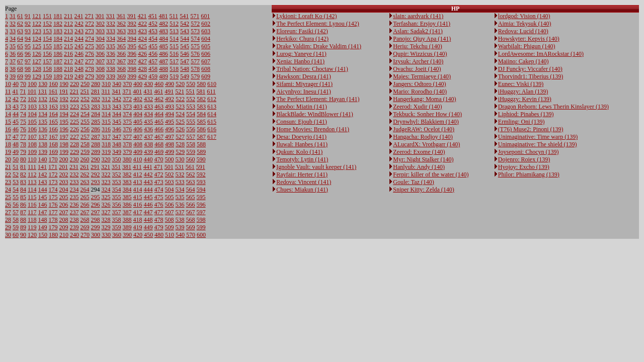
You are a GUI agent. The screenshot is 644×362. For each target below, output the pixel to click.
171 (53, 167)
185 (58, 46)
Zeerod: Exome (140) (419, 152)
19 (8, 152)
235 (74, 197)
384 (127, 190)
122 (37, 24)
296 (96, 205)
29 (8, 227)
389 (127, 227)
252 (85, 99)
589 (201, 152)
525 (180, 122)
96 (28, 54)
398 (132, 69)
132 (43, 99)
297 (96, 212)
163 (53, 107)
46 (16, 129)
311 (106, 92)
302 (100, 24)
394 (132, 39)
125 (37, 46)
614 (212, 114)
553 (191, 107)
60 (16, 235)
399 (132, 76)
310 (106, 84)
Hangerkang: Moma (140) (424, 99)
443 (148, 182)
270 (85, 235)
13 (8, 107)
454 (153, 39)
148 (43, 220)
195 (64, 122)
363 (121, 31)
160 (53, 84)
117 (32, 212)
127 (37, 61)
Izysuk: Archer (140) (418, 61)
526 (180, 129)
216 (68, 54)
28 (8, 220)
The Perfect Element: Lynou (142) (318, 24)
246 (79, 54)
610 (212, 84)
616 (212, 129)
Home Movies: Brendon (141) (313, 129)
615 (212, 122)
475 (159, 197)
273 (90, 31)
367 (121, 61)
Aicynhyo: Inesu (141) (304, 92)
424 (142, 39)
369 (121, 76)
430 (148, 84)
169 (53, 152)
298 (96, 220)
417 (138, 212)
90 (23, 235)
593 (201, 182)
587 (201, 137)
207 (64, 212)
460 (159, 84)
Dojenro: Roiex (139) (524, 159)
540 (180, 235)
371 (127, 92)
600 (201, 235)
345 (117, 122)
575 (195, 46)
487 (164, 61)
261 (85, 167)
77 (23, 137)
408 (138, 144)
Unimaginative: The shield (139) (538, 144)
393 (132, 31)
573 (195, 31)
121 (37, 16)
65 (20, 46)
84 (23, 190)
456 (153, 54)
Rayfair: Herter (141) (302, 174)
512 (174, 24)
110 (32, 159)
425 (142, 46)
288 (96, 144)
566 (191, 205)
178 (53, 220)
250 (85, 84)
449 (148, 227)
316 (106, 129)
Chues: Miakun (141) (302, 190)
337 (111, 61)
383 (127, 182)
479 (159, 227)
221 (74, 92)
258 (85, 144)
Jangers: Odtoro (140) (419, 84)
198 (64, 144)
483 (164, 31)
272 (90, 24)
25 (8, 197)
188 (58, 69)
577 (195, 61)
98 (28, 69)
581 (201, 92)
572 (195, 24)
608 (206, 69)
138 (43, 144)
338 (111, 69)
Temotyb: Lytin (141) (302, 159)
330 (106, 235)
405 (138, 122)
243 (79, 31)
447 (148, 212)
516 (174, 54)
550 (191, 84)
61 (20, 16)
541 (184, 16)
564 (191, 190)
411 (137, 167)
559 (191, 152)
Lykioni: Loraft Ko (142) (306, 16)
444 (148, 190)
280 (96, 84)
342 (117, 99)
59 (16, 227)
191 (64, 92)
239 (74, 227)
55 (16, 197)
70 (23, 84)
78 (23, 144)
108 (32, 144)
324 (106, 190)
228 (74, 144)
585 (201, 122)
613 (212, 107)
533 (180, 182)
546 (185, 54)
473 (159, 182)
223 (74, 107)
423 (142, 31)
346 (117, 129)
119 (32, 227)
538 (180, 220)
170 (53, 159)
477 (159, 212)
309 (100, 76)
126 (37, 54)
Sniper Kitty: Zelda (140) (424, 190)
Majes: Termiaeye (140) (422, 76)
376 (127, 129)
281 (96, 92)
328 (106, 220)
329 (106, 227)
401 (137, 92)
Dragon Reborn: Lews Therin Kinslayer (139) (553, 107)
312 (106, 99)
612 (212, 99)
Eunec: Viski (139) (521, 84)
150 (43, 235)
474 (159, 190)
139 (43, 152)
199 (64, 152)
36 (13, 54)
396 (132, 54)
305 (100, 46)
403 (138, 107)
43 (16, 107)
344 (117, 114)
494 (170, 114)
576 (195, 54)
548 (185, 69)
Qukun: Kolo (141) (299, 152)
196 (64, 129)
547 (185, 61)
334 (111, 39)
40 (16, 84)
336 (111, 54)
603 (206, 31)
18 (8, 144)
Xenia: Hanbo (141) (300, 61)
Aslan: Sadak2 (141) (418, 31)
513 (174, 31)
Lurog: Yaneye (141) (301, 54)
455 (153, 46)
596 (201, 205)
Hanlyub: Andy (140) (419, 167)
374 (127, 114)
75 (23, 122)
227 (74, 137)
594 (201, 190)
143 (43, 182)
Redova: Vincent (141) (304, 182)
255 (85, 122)
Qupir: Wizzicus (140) (420, 54)
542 (185, 24)
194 (64, 114)
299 (96, 227)
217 (68, 61)
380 (127, 159)
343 (117, 107)
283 (96, 107)
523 (180, 107)
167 (53, 137)
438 (148, 144)
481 (164, 16)
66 (20, 54)
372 (127, 99)
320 (106, 159)
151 (47, 16)
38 (13, 69)
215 (68, 46)
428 (142, 69)
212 (68, 24)
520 (180, 84)
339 (111, 76)
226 (74, 129)
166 (53, 129)
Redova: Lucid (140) (523, 31)
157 (47, 61)
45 (16, 122)
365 (121, 46)
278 (90, 69)
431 (148, 92)
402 (138, 99)
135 (43, 122)
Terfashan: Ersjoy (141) (422, 24)
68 (20, 69)
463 (159, 107)
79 (23, 152)
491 (169, 92)
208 (64, 220)
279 (90, 76)
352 (117, 174)
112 (32, 174)
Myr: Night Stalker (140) (423, 159)
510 (170, 235)
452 (153, 24)
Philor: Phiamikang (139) (529, 174)
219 (68, 76)
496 (170, 129)
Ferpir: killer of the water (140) (431, 174)
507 (170, 212)
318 (106, 144)
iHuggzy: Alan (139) (523, 92)
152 (47, 24)
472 (159, 174)
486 (164, 54)
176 (53, 205)
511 (174, 16)
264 (85, 190)
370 (127, 84)
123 (37, 31)
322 (106, 174)
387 (127, 212)
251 (85, 92)
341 (116, 92)
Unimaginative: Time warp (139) (538, 137)
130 (43, 84)
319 (106, 152)
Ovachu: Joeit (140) (417, 69)
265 (85, 197)
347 (117, 137)
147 (43, 212)
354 (117, 190)
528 (180, 144)
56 (16, 205)
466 (159, 129)
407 (138, 137)
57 (16, 212)
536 (180, 205)
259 (85, 152)
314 (106, 114)
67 (20, 61)
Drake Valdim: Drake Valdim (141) (319, 46)
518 (174, 69)
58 (16, 220)
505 (170, 197)
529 (180, 152)
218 (68, 69)
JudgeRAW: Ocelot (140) (424, 129)
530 (180, 159)
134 (43, 114)
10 (8, 84)
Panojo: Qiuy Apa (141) (422, 39)
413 (138, 182)
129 (37, 76)
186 (58, 54)
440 (148, 159)
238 (74, 220)
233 (74, 182)
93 (28, 31)
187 (58, 61)
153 (47, 31)
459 (153, 76)
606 (206, 54)
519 (174, 76)
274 (90, 39)
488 (164, 69)
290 (96, 159)
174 (53, 190)
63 (20, 31)
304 (100, 39)
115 (32, 197)
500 (170, 159)
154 (47, 39)
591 (201, 167)
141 (42, 167)
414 (138, 190)
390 (127, 235)
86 (23, 205)
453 (153, 31)
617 (212, 137)
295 (96, 197)
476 (159, 205)
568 (191, 220)
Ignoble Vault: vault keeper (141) (316, 167)
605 (206, 46)
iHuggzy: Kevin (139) (525, 99)
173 (53, 182)
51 (16, 167)
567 (191, 212)
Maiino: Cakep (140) (524, 61)
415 (138, 197)
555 (191, 122)
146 (43, 205)
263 (85, 182)
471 (158, 167)
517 (174, 61)
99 (28, 76)
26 (8, 205)
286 (96, 129)
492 (170, 99)
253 (85, 107)
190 (64, 84)
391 (132, 16)
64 (20, 39)
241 (79, 16)
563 (191, 182)
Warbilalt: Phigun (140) (527, 46)
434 (148, 114)
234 (74, 190)
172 (53, 174)
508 (170, 220)
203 (64, 182)
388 (127, 220)
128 (37, 69)
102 (32, 99)
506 (170, 205)
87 (23, 212)
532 (180, 174)
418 (138, 220)
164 (53, 114)
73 (23, 107)
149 (43, 227)
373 (127, 107)
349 (117, 152)
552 (191, 99)
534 (180, 190)
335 (111, 46)
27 (8, 212)
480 (159, 235)
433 (148, 107)
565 (191, 197)
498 (170, 144)
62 (20, 24)
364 (121, 39)
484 (164, 39)
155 (47, 46)
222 (74, 99)
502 (170, 174)
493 (170, 107)
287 (96, 137)
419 (138, 227)
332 (111, 24)
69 (20, 76)
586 (201, 129)
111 (32, 167)
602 (206, 24)
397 (132, 61)
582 (201, 99)
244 (79, 39)
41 (16, 92)
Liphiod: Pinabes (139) (526, 114)
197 (64, 137)
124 (37, 39)
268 (85, 220)
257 (85, 137)
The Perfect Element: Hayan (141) (318, 99)
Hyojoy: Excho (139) (524, 167)
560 (191, 159)
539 (180, 227)
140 (43, 159)
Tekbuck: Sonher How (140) (427, 114)
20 (8, 159)
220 (74, 84)
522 (180, 99)
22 (8, 174)
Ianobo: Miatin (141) (302, 107)
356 (117, 205)
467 (159, 137)
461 (158, 92)
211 (68, 16)
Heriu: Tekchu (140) (418, 46)
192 (64, 99)
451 (153, 16)
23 (8, 182)
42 (16, 99)
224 (74, 114)
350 (117, 159)
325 (106, 197)
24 (8, 190)
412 (138, 174)
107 (32, 137)
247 (79, 61)
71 (23, 92)
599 (201, 227)
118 (32, 220)
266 (85, 205)
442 (148, 174)
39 (13, 76)
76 (23, 129)
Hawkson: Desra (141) (304, 76)
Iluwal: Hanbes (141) (302, 144)
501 (169, 167)
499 (170, 152)
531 (180, 167)
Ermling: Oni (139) (521, 122)
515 (174, 46)
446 (148, 205)
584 (201, 114)
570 (191, 235)
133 (43, 107)
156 (47, 54)
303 (100, 31)
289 (96, 152)
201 (63, 167)
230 (74, 159)
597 (201, 212)
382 (127, 174)
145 (43, 197)
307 (100, 61)
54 (16, 190)
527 (180, 137)
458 (153, 69)
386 (127, 205)
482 (164, 24)
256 (85, 129)
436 (148, 129)
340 (117, 84)
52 (16, 174)
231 (74, 167)
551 (190, 92)
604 (206, 39)
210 (64, 235)
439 (148, 152)
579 (195, 76)
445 (148, 197)
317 (106, 137)
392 (132, 24)
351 (116, 167)
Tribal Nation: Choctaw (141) (312, 69)
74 (23, 114)
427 (142, 61)
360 (117, 235)
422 (142, 24)
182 (58, 24)
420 (138, 235)
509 (170, 227)
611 (211, 92)
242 (79, 24)
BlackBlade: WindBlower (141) (315, 114)
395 (132, 46)
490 (170, 84)
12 (8, 99)
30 (8, 235)
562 (191, 174)
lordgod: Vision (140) (524, 16)
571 (195, 16)
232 (74, 174)
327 (106, 212)
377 (127, 137)
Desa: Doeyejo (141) (301, 137)
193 (64, 107)
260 (85, 159)
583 (201, 107)
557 (191, 137)
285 (96, 122)
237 (74, 212)
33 (13, 31)
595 (201, 197)
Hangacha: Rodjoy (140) (423, 137)
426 (142, 54)
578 (195, 69)
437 (148, 137)
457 (153, 61)
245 (79, 46)
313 (106, 107)
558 (191, 144)
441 (148, 167)
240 (74, 235)
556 (191, 129)
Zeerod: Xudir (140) (417, 107)
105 (32, 122)
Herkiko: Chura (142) (302, 39)
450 (148, 235)
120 (32, 235)
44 (16, 114)
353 (117, 182)
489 (164, 76)
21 (8, 167)
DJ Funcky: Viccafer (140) (530, 69)
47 (16, 137)
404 (138, 114)
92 (28, 24)
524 (180, 114)
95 (28, 46)
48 (16, 144)
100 (32, 84)
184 (58, 39)
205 (64, 197)
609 (206, 76)
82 (23, 174)
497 (170, 137)
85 (23, 197)
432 (148, 99)
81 (23, 167)
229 (74, 152)
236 (74, 205)
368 (121, 69)
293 (96, 182)
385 (127, 197)
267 (85, 212)
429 (142, 76)
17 (8, 137)
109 (32, 152)
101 (32, 92)
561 (190, 167)
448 (148, 220)
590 (201, 159)
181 (58, 16)
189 (58, 76)
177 (53, 212)
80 (23, 159)
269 (85, 227)
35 (13, 46)
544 (185, 39)
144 (43, 190)
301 (100, 16)
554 (191, 114)
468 (159, 144)
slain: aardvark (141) (418, 16)
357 (117, 212)
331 (111, 16)
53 (16, 182)
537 (180, 212)
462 (159, 99)
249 (79, 76)
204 (64, 190)
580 (201, 84)
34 (13, 39)
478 (159, 220)
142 (43, 174)
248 (79, 69)
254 (85, 114)
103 (32, 107)
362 (121, 24)
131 (43, 92)
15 (8, 122)
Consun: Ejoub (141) (302, 122)
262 (85, 174)
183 (58, 31)
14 (8, 114)
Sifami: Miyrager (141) (304, 84)
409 (138, 152)
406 (138, 129)
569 (191, 227)
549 (185, 76)
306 (100, 54)
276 (90, 54)
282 (96, 99)
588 (201, 144)
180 (53, 235)
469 (159, 152)
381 (127, 167)
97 (28, 61)
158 (47, 69)
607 (206, 61)
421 (142, 16)
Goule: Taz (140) (414, 182)
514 (174, 39)
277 (90, 61)
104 (32, 114)
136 (43, 129)
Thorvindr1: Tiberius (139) (531, 76)
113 (32, 182)
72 (23, 99)
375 (127, 122)
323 (106, 182)
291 (95, 167)
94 (28, 39)
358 (117, 220)
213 (68, 31)
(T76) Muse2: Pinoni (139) (531, 129)
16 (8, 129)
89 (23, 227)
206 (64, 205)
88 (23, 220)
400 (138, 84)
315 (106, 122)
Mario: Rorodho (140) (420, 92)
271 (90, 16)
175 (53, 197)
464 (159, 114)
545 (185, 46)
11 (8, 92)
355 (117, 197)
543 (185, 31)
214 (68, 39)
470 (159, 159)
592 (201, 174)
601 (205, 16)
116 (32, 205)
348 (117, 144)
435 (148, 122)
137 (43, 137)
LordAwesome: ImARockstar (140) (541, 54)
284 (96, 114)
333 (111, 31)
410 (138, 159)
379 (127, 152)
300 (96, 235)
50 (16, 159)
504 (170, 190)
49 (16, 152)
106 (32, 129)
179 (53, 227)
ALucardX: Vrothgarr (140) (426, 144)
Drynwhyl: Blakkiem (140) (426, 122)
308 (100, 69)
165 (53, 122)
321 (106, 167)
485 (164, 46)
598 (201, 220)
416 (138, 205)
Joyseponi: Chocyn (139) (529, 152)
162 (53, 99)
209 (64, 227)
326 (106, 205)
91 (28, 16)
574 (195, 39)
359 (117, 227)
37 (13, 61)
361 (121, 16)
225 (74, 122)
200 (64, 159)
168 (53, 144)
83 (23, 182)
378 (127, 144)
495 (170, 122)
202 (64, 174)
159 (47, 76)
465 (159, 122)
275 (90, 46)
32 (13, 24)
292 (96, 174)
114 (32, 190)
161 (53, 92)
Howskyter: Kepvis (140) (529, 39)
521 (180, 92)
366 (121, 54)
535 (180, 197)
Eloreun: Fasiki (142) (302, 31)
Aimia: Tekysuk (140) (525, 24)
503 (170, 182)
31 (13, 16)
